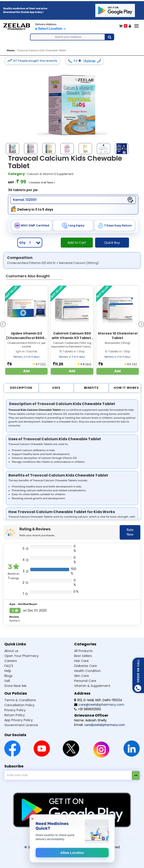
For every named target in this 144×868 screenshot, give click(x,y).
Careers (11, 661)
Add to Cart (77, 243)
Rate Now (130, 532)
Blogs (8, 676)
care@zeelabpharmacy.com (99, 705)
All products (83, 651)
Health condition (87, 671)
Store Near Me (15, 686)
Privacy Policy (15, 710)
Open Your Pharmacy (21, 656)
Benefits (91, 388)
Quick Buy (112, 243)
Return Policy (15, 715)
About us (11, 651)
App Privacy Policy (19, 720)
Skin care (82, 676)
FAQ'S (9, 666)
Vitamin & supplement (92, 686)
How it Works (126, 388)
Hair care (81, 661)
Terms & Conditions (20, 700)
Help (8, 671)
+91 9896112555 (88, 709)
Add (26, 371)
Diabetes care (86, 666)
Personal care (85, 681)
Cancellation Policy (19, 705)
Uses (56, 388)
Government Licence (21, 725)
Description (21, 388)
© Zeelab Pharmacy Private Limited (56, 847)
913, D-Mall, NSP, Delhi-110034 (98, 700)
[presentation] (3, 324)
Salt (7, 681)
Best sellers (83, 656)
